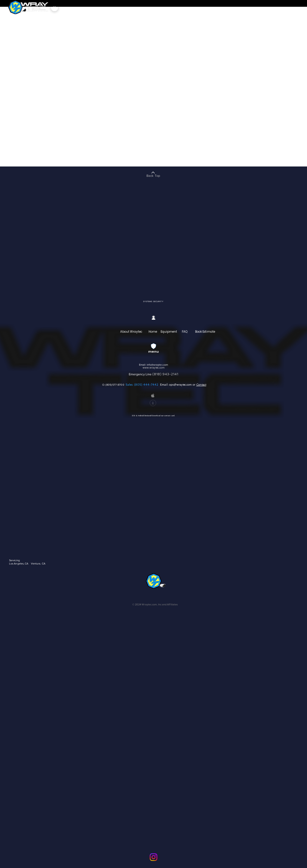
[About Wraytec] (132, 332)
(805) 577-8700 (115, 385)
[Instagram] (153, 857)
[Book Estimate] (206, 332)
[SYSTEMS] (148, 301)
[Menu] (55, 8)
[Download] (153, 403)
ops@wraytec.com (180, 385)
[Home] (153, 332)
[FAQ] (185, 332)
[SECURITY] (158, 301)
